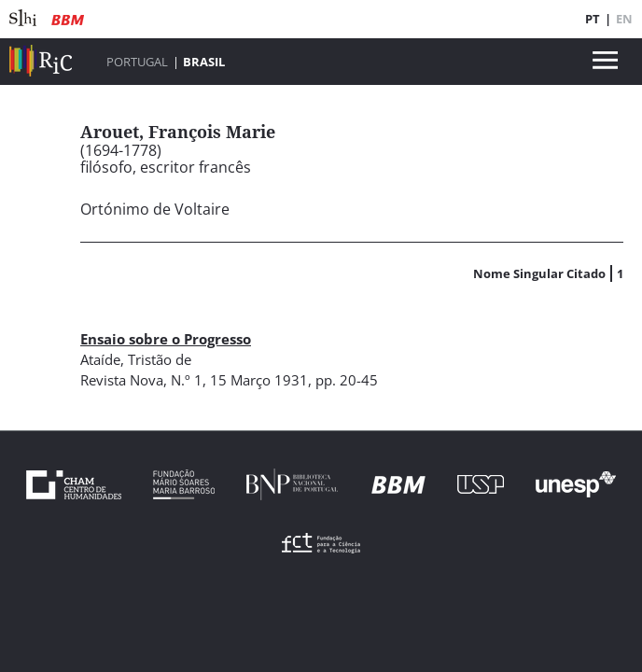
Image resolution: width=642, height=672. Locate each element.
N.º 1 (187, 380)
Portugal (137, 62)
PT (593, 19)
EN (624, 19)
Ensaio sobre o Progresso (166, 339)
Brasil (204, 62)
